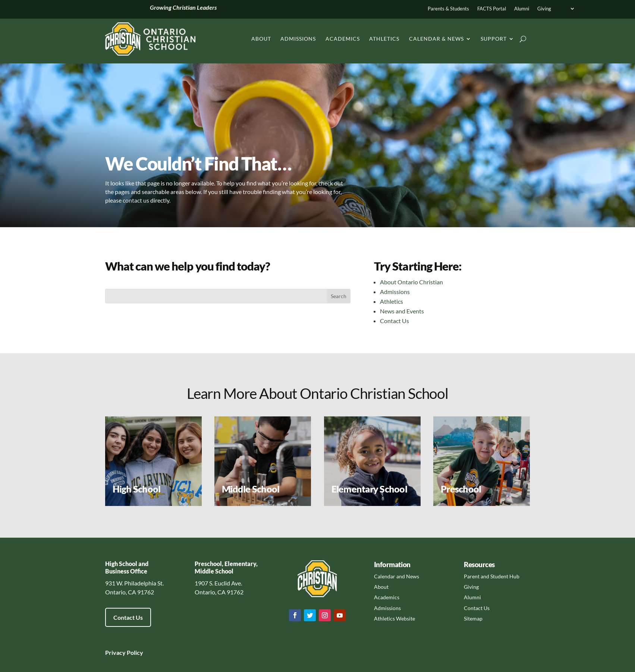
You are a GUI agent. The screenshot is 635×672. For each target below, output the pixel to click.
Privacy (115, 652)
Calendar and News (397, 576)
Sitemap (473, 618)
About (261, 39)
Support (494, 39)
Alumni (522, 9)
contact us (136, 200)
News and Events (402, 311)
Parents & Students (448, 9)
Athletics (384, 39)
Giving (544, 9)
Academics (343, 39)
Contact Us (394, 321)
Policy (134, 652)
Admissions (298, 39)
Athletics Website (394, 618)
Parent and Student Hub (492, 576)
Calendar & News (436, 39)
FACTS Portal (492, 9)
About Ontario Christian (411, 282)
